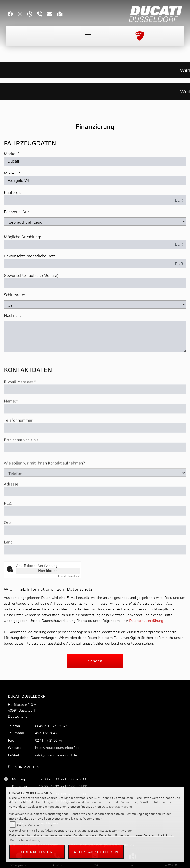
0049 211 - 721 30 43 (51, 726)
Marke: (10, 154)
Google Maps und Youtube (35, 825)
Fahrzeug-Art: (17, 212)
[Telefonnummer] (95, 446)
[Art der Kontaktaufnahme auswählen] (95, 491)
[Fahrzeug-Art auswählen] (95, 222)
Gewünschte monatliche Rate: (30, 256)
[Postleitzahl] (95, 529)
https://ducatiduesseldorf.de (57, 747)
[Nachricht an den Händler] (95, 337)
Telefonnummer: (19, 438)
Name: (10, 419)
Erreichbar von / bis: (22, 458)
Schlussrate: (14, 295)
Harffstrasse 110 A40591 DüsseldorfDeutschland (22, 710)
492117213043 (46, 733)
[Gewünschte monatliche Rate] (88, 264)
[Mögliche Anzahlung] (88, 244)
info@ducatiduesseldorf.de (56, 755)
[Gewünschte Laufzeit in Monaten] (95, 283)
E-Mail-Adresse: (20, 400)
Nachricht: (13, 316)
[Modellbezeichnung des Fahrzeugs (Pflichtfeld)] (95, 181)
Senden (95, 661)
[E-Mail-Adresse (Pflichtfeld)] (95, 408)
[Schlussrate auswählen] (95, 305)
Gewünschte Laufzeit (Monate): (32, 275)
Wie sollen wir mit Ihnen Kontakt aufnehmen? (44, 481)
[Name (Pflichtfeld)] (95, 427)
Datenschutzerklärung (146, 620)
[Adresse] (95, 510)
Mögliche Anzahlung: (22, 237)
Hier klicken (48, 571)
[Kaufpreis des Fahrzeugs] (88, 200)
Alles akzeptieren (96, 852)
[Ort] (95, 549)
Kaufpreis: (13, 192)
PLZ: (8, 521)
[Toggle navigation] (88, 36)
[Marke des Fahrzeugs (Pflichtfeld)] (95, 162)
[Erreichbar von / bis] (95, 466)
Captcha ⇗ (69, 576)
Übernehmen (37, 852)
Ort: (8, 541)
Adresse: (12, 502)
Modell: (11, 173)
